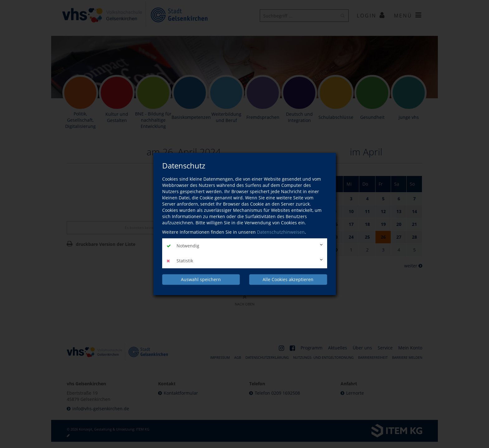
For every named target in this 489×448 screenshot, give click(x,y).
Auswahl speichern (201, 279)
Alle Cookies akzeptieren (288, 279)
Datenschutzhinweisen (281, 232)
